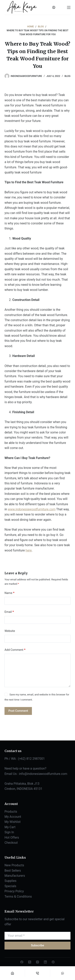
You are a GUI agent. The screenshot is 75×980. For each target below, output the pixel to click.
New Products (14, 865)
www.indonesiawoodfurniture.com (32, 509)
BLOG (68, 76)
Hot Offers (12, 838)
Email (9, 612)
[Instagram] (37, 962)
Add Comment (15, 650)
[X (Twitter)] (30, 962)
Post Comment (18, 711)
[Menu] (69, 7)
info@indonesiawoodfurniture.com (43, 774)
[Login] (54, 7)
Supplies (10, 881)
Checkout (11, 843)
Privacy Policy (14, 891)
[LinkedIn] (45, 962)
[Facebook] (22, 962)
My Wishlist (13, 822)
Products (11, 812)
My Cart (10, 827)
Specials (10, 886)
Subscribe (37, 945)
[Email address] (37, 936)
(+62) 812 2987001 (32, 759)
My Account (13, 817)
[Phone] (37, 973)
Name (9, 593)
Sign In (9, 832)
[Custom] (63, 973)
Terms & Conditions (18, 897)
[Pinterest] (53, 962)
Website (10, 631)
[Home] (12, 973)
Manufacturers (15, 876)
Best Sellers (13, 871)
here (29, 550)
